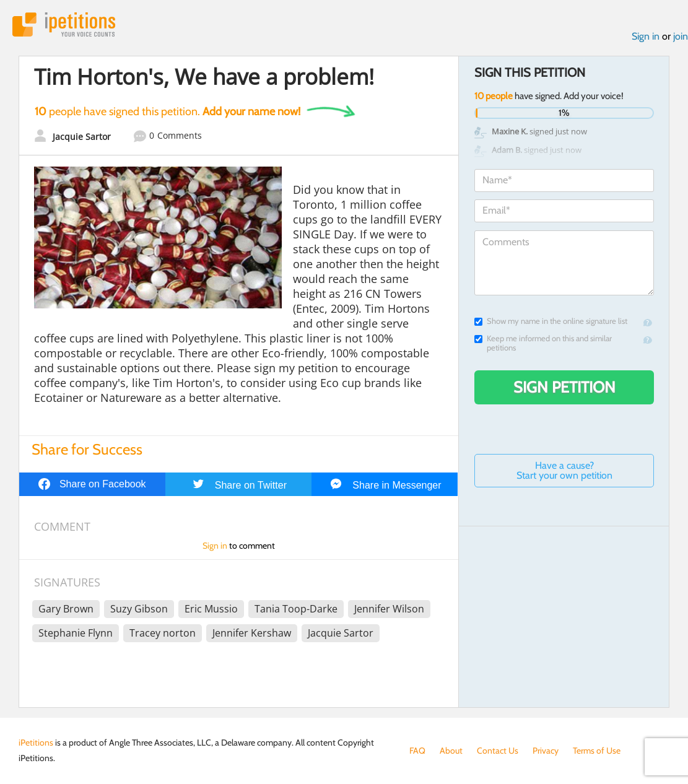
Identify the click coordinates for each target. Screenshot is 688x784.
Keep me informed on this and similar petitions (543, 343)
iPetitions (64, 24)
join (681, 36)
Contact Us (498, 751)
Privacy (546, 751)
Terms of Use (597, 751)
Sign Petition (564, 387)
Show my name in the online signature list (551, 321)
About (451, 751)
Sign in (646, 36)
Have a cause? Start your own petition (564, 470)
